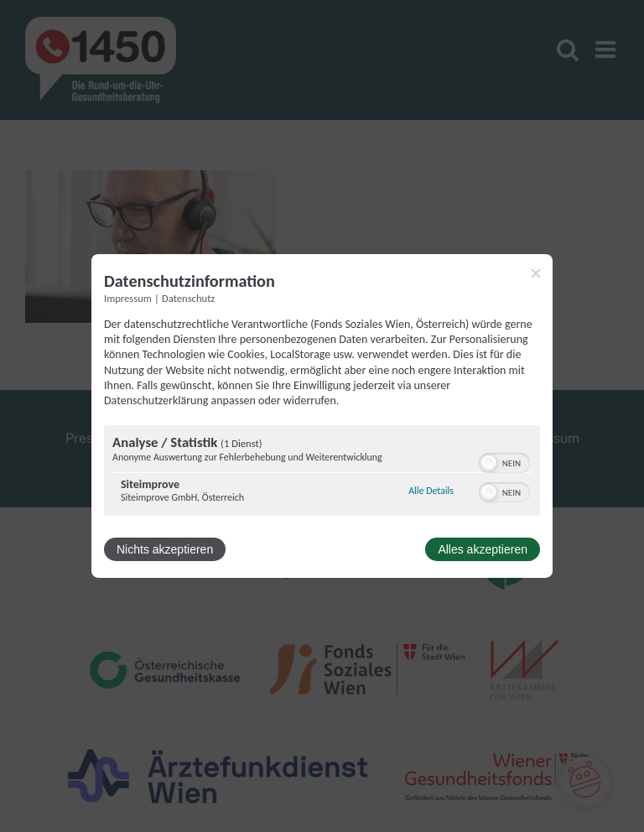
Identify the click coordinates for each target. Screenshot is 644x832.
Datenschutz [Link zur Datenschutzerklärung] (188, 298)
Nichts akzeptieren (165, 549)
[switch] (504, 461)
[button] (489, 463)
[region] (322, 473)
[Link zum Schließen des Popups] (536, 273)
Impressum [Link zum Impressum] (128, 298)
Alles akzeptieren (483, 549)
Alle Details (431, 491)
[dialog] (322, 416)
